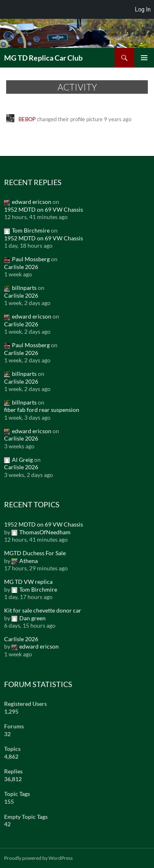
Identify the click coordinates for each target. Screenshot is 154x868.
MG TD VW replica (28, 582)
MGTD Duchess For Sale (35, 553)
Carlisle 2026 (21, 267)
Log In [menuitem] (143, 9)
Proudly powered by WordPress (38, 858)
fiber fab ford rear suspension (42, 410)
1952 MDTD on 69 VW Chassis (44, 209)
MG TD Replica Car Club (43, 58)
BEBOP (27, 119)
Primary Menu (144, 58)
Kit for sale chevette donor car (43, 610)
